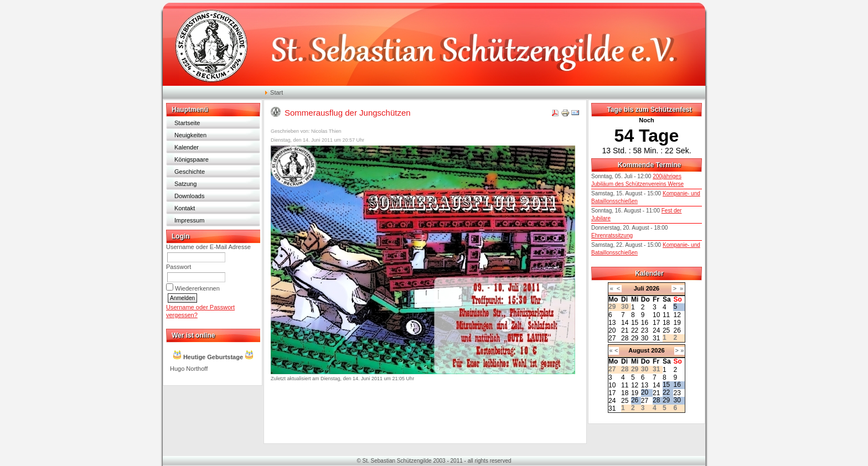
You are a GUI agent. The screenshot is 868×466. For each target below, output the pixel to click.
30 (645, 338)
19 (677, 323)
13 (612, 323)
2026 (653, 288)
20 (612, 330)
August (639, 350)
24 (656, 330)
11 (666, 315)
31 (656, 338)
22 (635, 330)
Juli (639, 288)
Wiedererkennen (197, 288)
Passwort (179, 267)
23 (645, 330)
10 (656, 315)
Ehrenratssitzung (612, 235)
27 (612, 338)
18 (666, 323)
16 (645, 323)
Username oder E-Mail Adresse (208, 247)
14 (625, 323)
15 (635, 323)
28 (625, 338)
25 (666, 330)
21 (625, 330)
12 (677, 315)
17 (656, 323)
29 (635, 338)
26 (677, 330)
